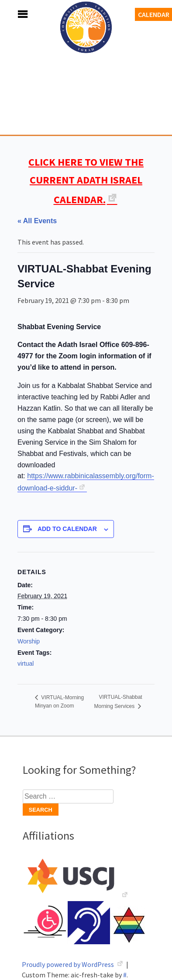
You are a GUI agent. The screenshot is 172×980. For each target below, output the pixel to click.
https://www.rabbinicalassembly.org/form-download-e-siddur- (86, 482)
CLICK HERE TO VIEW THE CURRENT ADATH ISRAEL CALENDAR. (86, 181)
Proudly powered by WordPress (69, 964)
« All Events (37, 221)
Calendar (154, 14)
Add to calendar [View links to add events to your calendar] (67, 529)
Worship (29, 641)
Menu (13, 14)
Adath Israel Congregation (86, 75)
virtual (26, 664)
